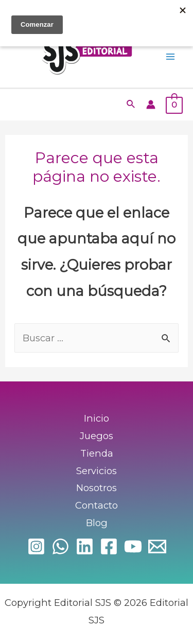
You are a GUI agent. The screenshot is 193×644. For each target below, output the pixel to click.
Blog (97, 523)
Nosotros (97, 488)
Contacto (97, 505)
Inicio (97, 418)
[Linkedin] (85, 546)
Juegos (97, 436)
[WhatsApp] (60, 546)
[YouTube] (133, 546)
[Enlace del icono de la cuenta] (151, 105)
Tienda (97, 453)
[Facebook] (109, 546)
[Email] (157, 546)
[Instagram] (36, 546)
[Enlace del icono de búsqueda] (131, 105)
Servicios (97, 471)
